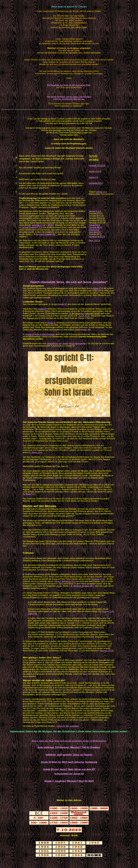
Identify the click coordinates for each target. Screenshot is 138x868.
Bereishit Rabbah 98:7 (46, 234)
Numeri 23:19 (107, 651)
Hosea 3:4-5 (94, 225)
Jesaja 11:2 (101, 192)
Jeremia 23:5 (95, 232)
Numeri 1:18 (108, 611)
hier (85, 674)
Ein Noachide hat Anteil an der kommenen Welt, (69, 85)
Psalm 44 (86, 330)
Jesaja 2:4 (93, 177)
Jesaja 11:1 (94, 230)
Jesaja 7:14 (98, 288)
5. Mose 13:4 (36, 452)
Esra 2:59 (32, 614)
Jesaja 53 (42, 309)
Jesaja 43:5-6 (95, 171)
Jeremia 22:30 (39, 225)
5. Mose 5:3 (29, 494)
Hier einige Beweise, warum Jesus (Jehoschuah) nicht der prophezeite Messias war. (69, 98)
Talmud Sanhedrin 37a (32, 227)
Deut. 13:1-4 (94, 240)
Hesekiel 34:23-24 (97, 237)
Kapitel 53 (62, 304)
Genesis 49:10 (95, 227)
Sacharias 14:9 (96, 183)
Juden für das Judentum (68, 726)
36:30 (50, 225)
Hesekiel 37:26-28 (97, 166)
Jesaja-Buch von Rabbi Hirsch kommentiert (67, 343)
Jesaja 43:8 (83, 316)
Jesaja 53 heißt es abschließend (40, 334)
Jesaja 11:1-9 (95, 211)
